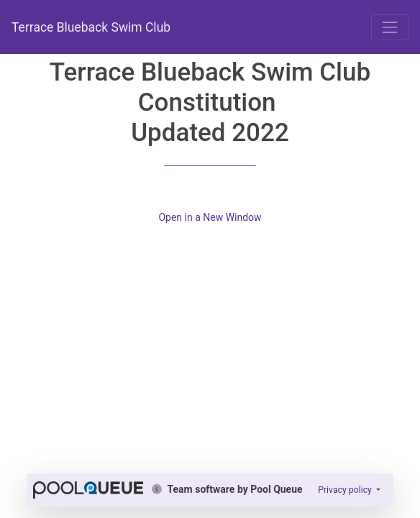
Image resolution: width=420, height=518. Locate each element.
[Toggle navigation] (390, 27)
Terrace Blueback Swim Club (91, 27)
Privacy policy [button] (346, 490)
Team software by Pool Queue (227, 489)
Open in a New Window (210, 217)
